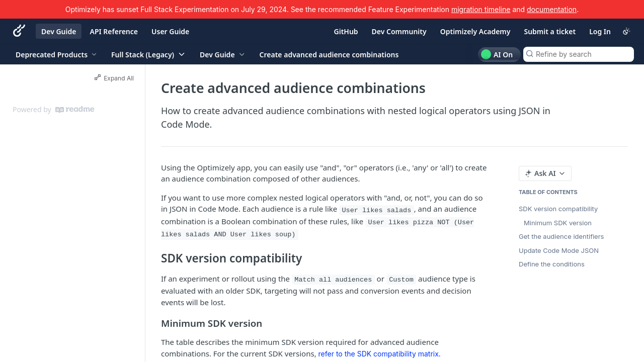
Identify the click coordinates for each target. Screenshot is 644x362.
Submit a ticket (550, 31)
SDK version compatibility (558, 209)
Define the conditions (552, 264)
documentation (552, 9)
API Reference (114, 31)
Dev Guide (59, 31)
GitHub (346, 31)
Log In (600, 31)
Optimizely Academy (475, 31)
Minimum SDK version (558, 223)
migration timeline (481, 9)
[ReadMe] (75, 110)
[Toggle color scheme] (626, 31)
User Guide (170, 31)
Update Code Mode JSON (559, 250)
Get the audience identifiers (561, 236)
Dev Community (399, 31)
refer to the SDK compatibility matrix (379, 354)
